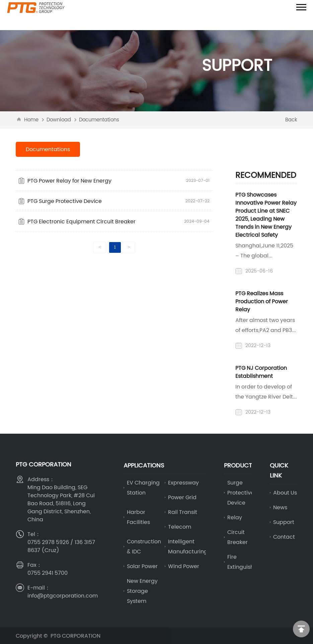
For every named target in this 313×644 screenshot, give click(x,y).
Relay (235, 517)
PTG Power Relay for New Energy (69, 181)
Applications (144, 465)
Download (59, 120)
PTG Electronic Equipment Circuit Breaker (82, 221)
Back (291, 120)
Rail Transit (183, 512)
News (280, 507)
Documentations (99, 120)
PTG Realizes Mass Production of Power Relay (262, 301)
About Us (285, 493)
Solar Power (142, 566)
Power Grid (182, 497)
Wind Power (184, 566)
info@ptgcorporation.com (63, 596)
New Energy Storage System (142, 591)
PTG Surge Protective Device (65, 201)
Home (31, 120)
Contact (284, 537)
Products (240, 465)
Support (284, 522)
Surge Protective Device (241, 493)
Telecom (180, 527)
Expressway (183, 482)
